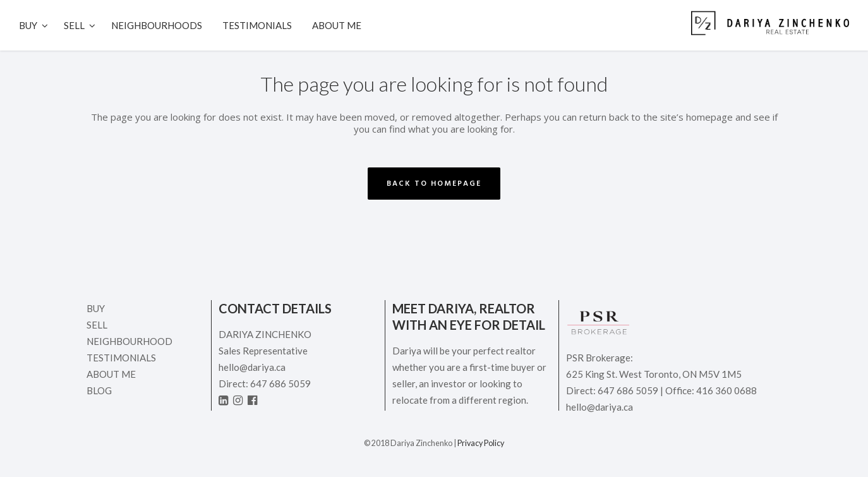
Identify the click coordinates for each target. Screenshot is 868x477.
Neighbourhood (130, 341)
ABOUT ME (111, 374)
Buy (96, 308)
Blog (99, 390)
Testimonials (121, 358)
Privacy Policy (481, 443)
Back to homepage (434, 184)
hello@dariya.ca (252, 367)
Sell (97, 325)
